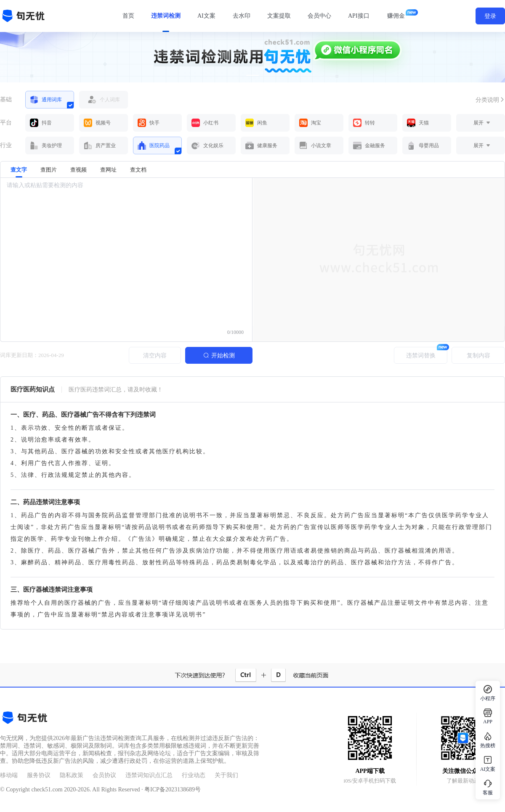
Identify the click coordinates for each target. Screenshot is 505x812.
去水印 (242, 16)
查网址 (108, 170)
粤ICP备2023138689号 (173, 790)
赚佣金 (396, 16)
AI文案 (206, 16)
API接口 (359, 16)
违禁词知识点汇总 (149, 775)
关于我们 (226, 775)
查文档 (138, 170)
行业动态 (194, 775)
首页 (128, 16)
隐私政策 (72, 775)
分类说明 (490, 100)
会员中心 (319, 16)
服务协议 (39, 775)
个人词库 (100, 100)
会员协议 (104, 775)
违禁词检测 (166, 16)
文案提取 (279, 16)
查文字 (19, 172)
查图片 (49, 170)
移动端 (9, 775)
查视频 (78, 170)
